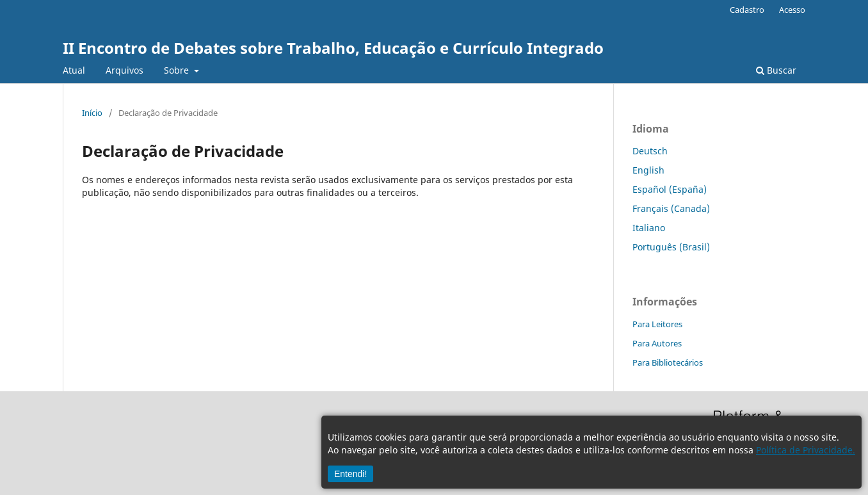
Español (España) (670, 189)
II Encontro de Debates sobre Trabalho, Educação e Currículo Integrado (333, 48)
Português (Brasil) (671, 247)
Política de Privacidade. (806, 450)
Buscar (776, 70)
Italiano (649, 228)
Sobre (178, 70)
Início (92, 113)
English (648, 170)
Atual (74, 70)
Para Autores (657, 343)
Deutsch (650, 151)
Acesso (792, 10)
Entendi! (350, 474)
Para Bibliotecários (668, 362)
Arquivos (125, 70)
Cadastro (747, 10)
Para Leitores (657, 324)
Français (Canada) (671, 208)
